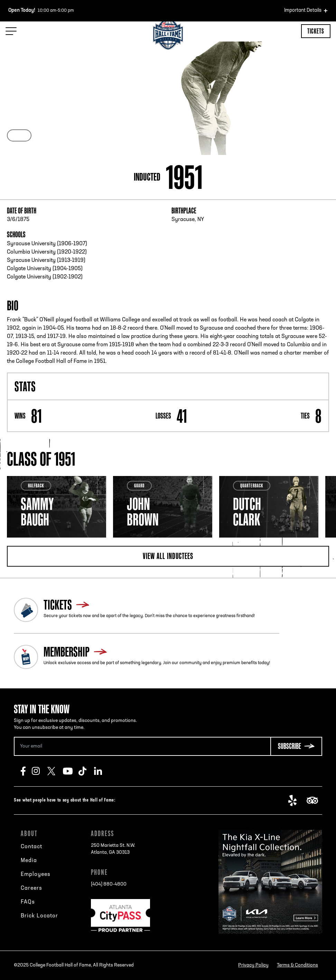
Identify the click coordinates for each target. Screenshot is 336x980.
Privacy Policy (253, 965)
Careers (31, 888)
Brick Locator (39, 916)
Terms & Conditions (297, 965)
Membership (67, 652)
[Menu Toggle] (11, 31)
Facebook (26, 771)
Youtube (71, 771)
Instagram (40, 771)
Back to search (30, 66)
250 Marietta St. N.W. (113, 850)
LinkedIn (102, 771)
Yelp (296, 800)
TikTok (86, 771)
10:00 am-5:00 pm (41, 11)
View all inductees (168, 556)
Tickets (316, 31)
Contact (31, 847)
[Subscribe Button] (296, 746)
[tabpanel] (57, 507)
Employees (36, 874)
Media (29, 861)
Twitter (55, 771)
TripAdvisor (314, 800)
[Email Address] (142, 746)
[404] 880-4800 (109, 884)
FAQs (28, 902)
